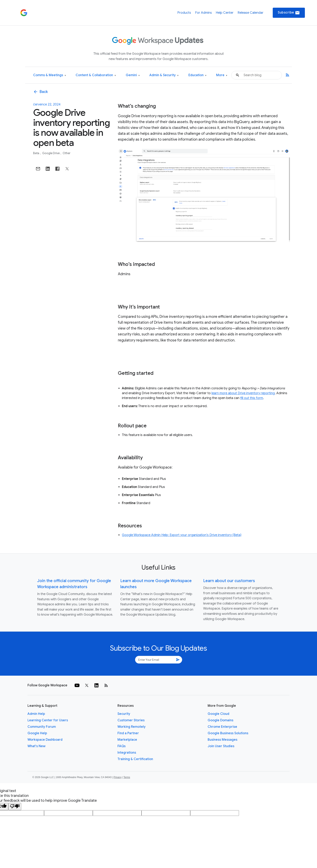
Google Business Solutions (228, 733)
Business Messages (222, 740)
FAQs (122, 746)
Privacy (118, 777)
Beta (36, 153)
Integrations (127, 753)
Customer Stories (131, 720)
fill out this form (252, 398)
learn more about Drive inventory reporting (243, 393)
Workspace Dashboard (45, 740)
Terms (127, 777)
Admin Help (36, 714)
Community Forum (42, 727)
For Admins (203, 13)
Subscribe (289, 13)
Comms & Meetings (50, 75)
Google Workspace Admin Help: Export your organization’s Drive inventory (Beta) (182, 535)
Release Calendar (250, 13)
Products (184, 13)
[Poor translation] (15, 807)
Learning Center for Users (48, 720)
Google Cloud (218, 714)
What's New (36, 746)
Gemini (133, 75)
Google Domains (220, 720)
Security (124, 714)
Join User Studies (221, 746)
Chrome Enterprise (222, 727)
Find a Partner (128, 733)
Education (197, 75)
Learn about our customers (229, 581)
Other (67, 153)
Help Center (225, 13)
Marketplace (127, 740)
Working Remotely (132, 727)
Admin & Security (164, 75)
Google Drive (51, 153)
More (222, 75)
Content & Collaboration (96, 75)
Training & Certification (135, 759)
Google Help (37, 733)
